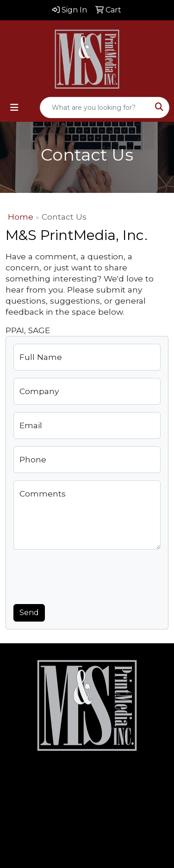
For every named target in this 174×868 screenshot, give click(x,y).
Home (21, 217)
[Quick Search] (95, 108)
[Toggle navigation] (14, 108)
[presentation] (84, 575)
